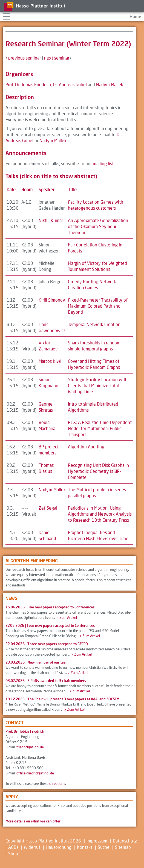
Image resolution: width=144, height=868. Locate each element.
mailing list (103, 163)
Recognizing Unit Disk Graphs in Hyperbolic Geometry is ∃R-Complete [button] (98, 471)
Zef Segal (48, 508)
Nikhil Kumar (51, 220)
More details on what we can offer (33, 821)
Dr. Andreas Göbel (70, 84)
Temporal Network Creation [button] (94, 324)
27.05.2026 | (50, 625)
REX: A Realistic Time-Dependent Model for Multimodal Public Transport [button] (100, 428)
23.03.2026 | (37, 662)
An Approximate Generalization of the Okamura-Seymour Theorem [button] (98, 226)
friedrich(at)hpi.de (30, 747)
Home (135, 16)
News (11, 598)
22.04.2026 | (47, 644)
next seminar (57, 58)
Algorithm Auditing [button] (86, 447)
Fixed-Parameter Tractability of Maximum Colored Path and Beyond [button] (98, 306)
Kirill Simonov (52, 300)
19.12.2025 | (62, 699)
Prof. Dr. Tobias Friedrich (28, 84)
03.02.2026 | (46, 681)
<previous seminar (23, 58)
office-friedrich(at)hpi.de (35, 773)
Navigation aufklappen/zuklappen (6, 16)
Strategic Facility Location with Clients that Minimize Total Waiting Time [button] (98, 385)
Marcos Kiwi (50, 361)
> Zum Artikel (67, 617)
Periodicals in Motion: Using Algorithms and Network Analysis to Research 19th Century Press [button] (100, 514)
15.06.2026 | (50, 607)
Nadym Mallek (110, 84)
